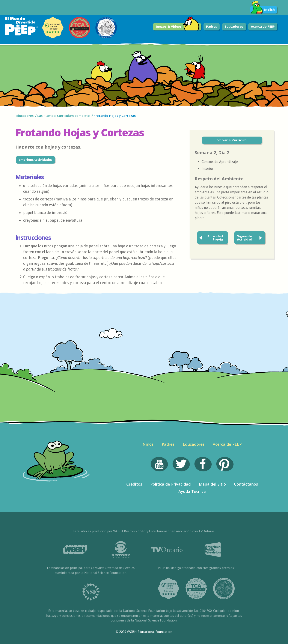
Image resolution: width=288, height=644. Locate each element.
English (262, 10)
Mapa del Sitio (212, 484)
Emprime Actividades (35, 159)
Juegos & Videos (178, 27)
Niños (148, 444)
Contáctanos (246, 484)
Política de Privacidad (170, 484)
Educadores (234, 26)
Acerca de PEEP (263, 26)
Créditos (134, 484)
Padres (212, 26)
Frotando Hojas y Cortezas (115, 116)
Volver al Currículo (232, 140)
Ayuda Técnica (192, 491)
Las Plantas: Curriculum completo (64, 116)
